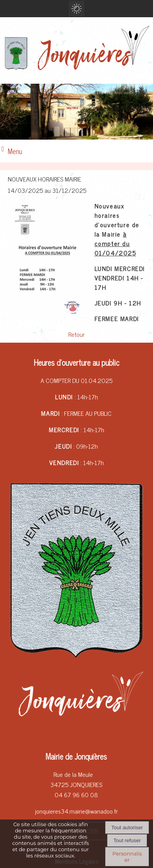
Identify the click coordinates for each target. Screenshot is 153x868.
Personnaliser (127, 857)
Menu (15, 151)
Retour (76, 334)
